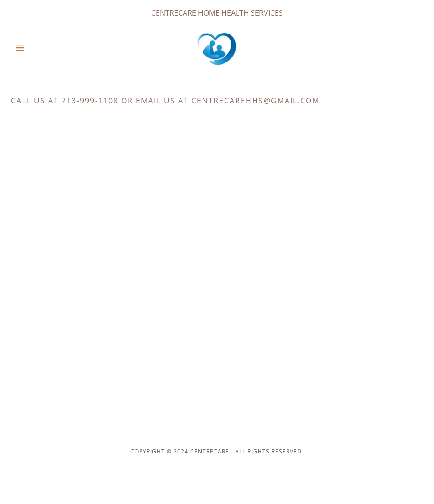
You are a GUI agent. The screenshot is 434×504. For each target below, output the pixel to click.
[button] (42, 48)
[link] (217, 48)
